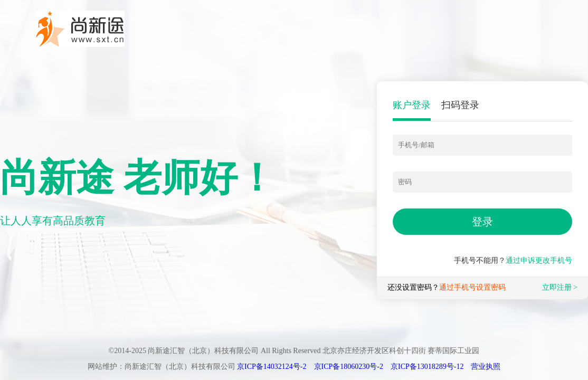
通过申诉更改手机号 (539, 260)
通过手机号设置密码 (472, 287)
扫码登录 (460, 105)
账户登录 (412, 105)
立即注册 (557, 287)
